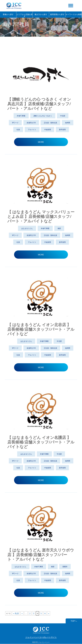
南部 (59, 228)
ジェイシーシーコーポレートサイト (41, 637)
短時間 (68, 123)
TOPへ (74, 621)
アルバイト (32, 129)
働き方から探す (41, 14)
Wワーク (15, 123)
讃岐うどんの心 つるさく (43, 116)
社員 (18, 129)
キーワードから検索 (74, 14)
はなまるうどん (27, 228)
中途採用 (48, 129)
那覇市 (65, 567)
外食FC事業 (21, 116)
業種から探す (8, 14)
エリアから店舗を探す (24, 15)
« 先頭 (16, 613)
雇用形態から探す (57, 14)
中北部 (63, 116)
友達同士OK (31, 123)
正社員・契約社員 (50, 123)
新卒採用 (62, 129)
